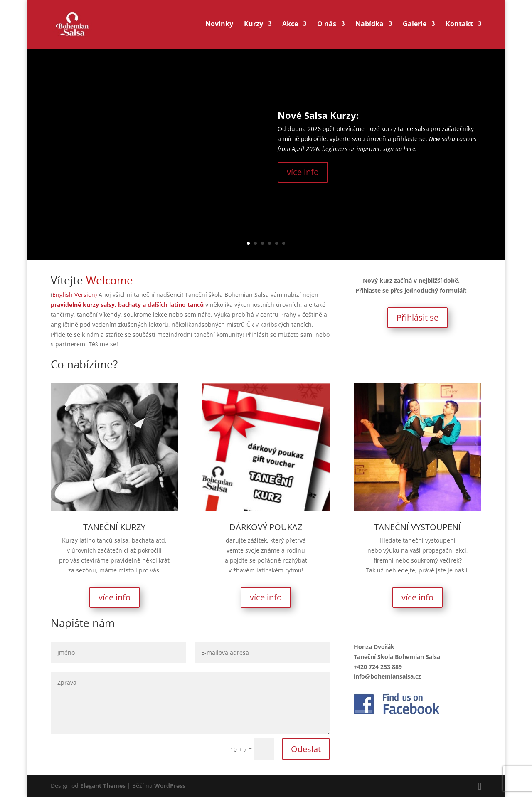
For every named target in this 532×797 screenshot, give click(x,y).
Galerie (415, 26)
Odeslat (306, 749)
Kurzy (254, 26)
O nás (327, 26)
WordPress (170, 786)
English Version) (75, 295)
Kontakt (459, 26)
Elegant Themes (103, 786)
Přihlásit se (417, 317)
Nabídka (369, 26)
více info (303, 172)
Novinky (219, 26)
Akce (290, 26)
